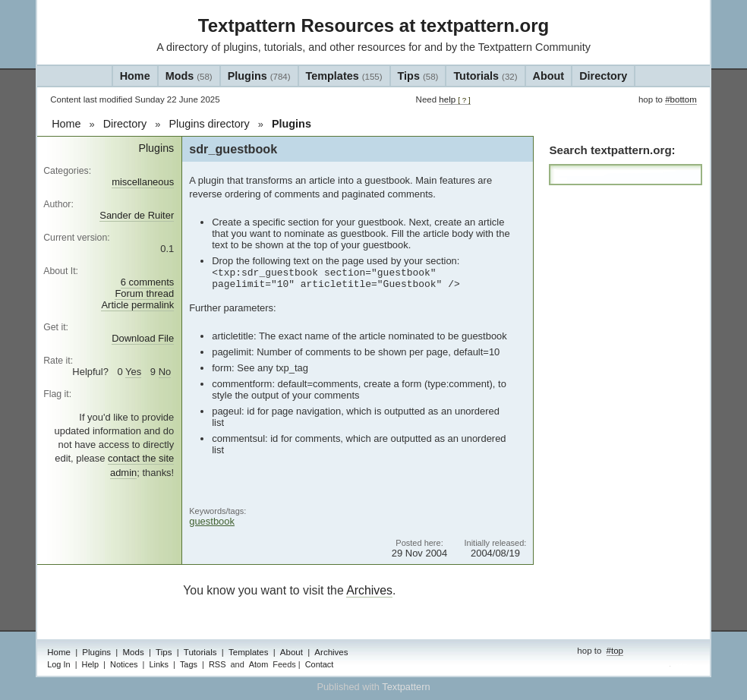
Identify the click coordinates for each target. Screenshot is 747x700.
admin (684, 666)
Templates (344, 76)
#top (615, 651)
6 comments (148, 282)
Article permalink (137, 305)
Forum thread (144, 293)
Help (91, 664)
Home (135, 76)
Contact (320, 664)
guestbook (212, 521)
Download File (143, 338)
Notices (124, 664)
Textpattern (406, 687)
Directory (603, 76)
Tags (189, 664)
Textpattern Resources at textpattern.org (373, 25)
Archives (369, 590)
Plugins (259, 76)
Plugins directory (209, 124)
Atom (259, 664)
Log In (58, 664)
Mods (189, 76)
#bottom (681, 99)
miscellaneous (143, 182)
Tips (418, 76)
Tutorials (485, 76)
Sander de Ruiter (137, 215)
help (454, 99)
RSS (217, 664)
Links (159, 664)
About (549, 76)
